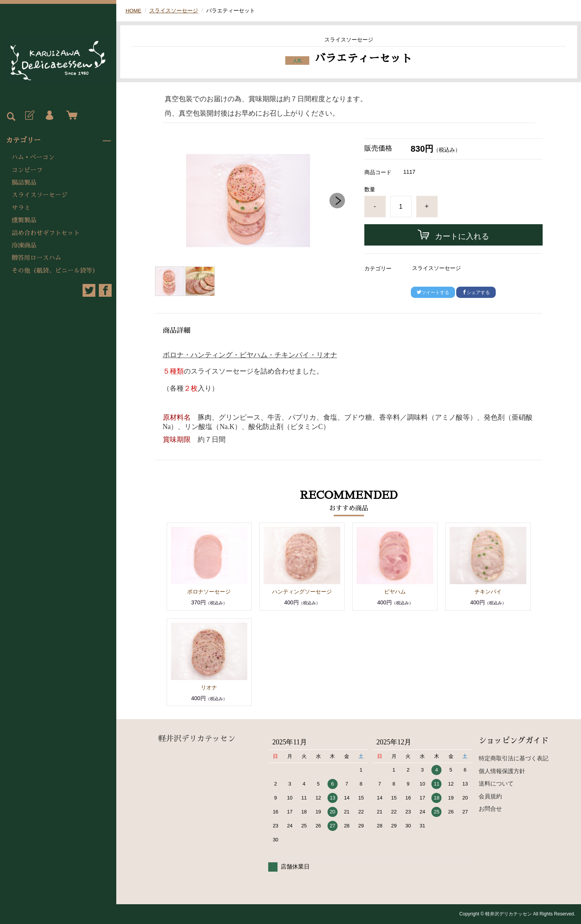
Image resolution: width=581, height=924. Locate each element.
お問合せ (490, 809)
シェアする (476, 292)
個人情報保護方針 (502, 771)
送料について (496, 783)
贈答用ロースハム (36, 258)
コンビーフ (27, 170)
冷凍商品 (24, 246)
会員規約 (490, 796)
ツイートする (433, 292)
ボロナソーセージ (209, 592)
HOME (134, 10)
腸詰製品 (24, 183)
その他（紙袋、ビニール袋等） (55, 271)
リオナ (209, 687)
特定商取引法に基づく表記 (514, 758)
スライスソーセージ (40, 195)
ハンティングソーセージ (302, 592)
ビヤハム (395, 592)
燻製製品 (24, 220)
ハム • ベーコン (33, 157)
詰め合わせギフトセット (46, 233)
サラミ (21, 208)
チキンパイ (488, 592)
